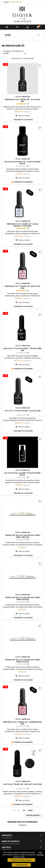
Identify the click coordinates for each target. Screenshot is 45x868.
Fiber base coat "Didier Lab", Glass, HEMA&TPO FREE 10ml (23, 225)
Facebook (23, 825)
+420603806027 (16, 2)
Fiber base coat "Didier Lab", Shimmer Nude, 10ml (22, 723)
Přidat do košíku (23, 116)
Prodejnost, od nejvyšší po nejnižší (15, 52)
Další (31, 810)
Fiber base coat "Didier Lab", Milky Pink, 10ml (22, 287)
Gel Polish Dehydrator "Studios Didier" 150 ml (22, 163)
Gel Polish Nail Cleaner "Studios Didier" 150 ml (23, 474)
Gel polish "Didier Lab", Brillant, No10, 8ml (23, 784)
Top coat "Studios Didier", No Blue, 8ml (23, 411)
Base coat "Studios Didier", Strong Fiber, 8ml (23, 349)
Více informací (40, 853)
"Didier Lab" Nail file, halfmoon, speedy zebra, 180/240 (22, 536)
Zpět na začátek (34, 815)
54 (24, 810)
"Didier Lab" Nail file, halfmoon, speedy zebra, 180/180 (22, 598)
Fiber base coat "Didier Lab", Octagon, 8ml (22, 100)
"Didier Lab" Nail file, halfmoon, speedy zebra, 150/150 (22, 661)
